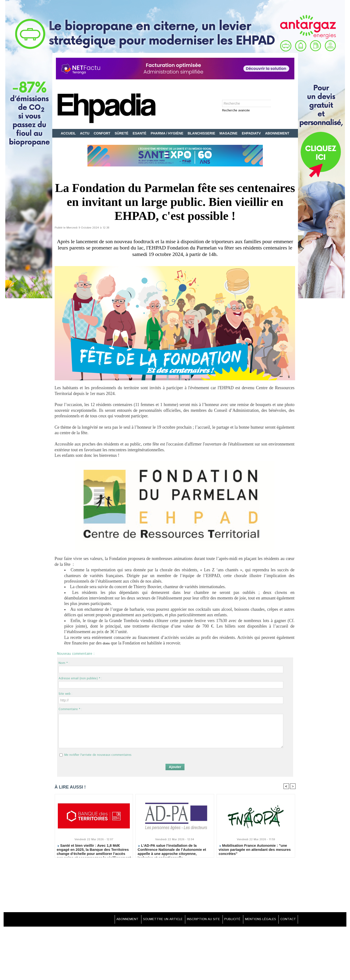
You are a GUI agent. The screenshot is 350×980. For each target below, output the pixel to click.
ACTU (85, 133)
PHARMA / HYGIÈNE (167, 133)
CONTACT (287, 920)
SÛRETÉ (122, 133)
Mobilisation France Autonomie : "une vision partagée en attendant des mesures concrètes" (255, 850)
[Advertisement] (175, 886)
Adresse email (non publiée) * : (80, 678)
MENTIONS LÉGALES (258, 920)
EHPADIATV (252, 133)
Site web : (65, 694)
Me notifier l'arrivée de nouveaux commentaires (98, 755)
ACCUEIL (69, 133)
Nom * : (64, 663)
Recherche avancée (236, 111)
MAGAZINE (229, 133)
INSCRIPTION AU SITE (196, 920)
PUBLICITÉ (227, 920)
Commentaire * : (70, 709)
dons (107, 643)
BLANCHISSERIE (202, 133)
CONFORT (102, 133)
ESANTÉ (140, 133)
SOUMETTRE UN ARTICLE (152, 920)
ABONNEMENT (277, 133)
